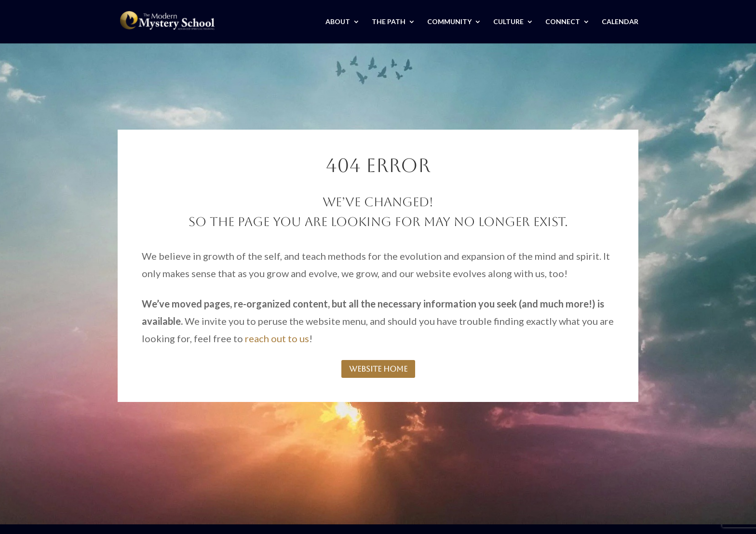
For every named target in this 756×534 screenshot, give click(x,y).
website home (378, 369)
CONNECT (563, 22)
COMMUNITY (449, 22)
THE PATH (389, 22)
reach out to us (277, 338)
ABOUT (338, 22)
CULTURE (508, 22)
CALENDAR (620, 22)
